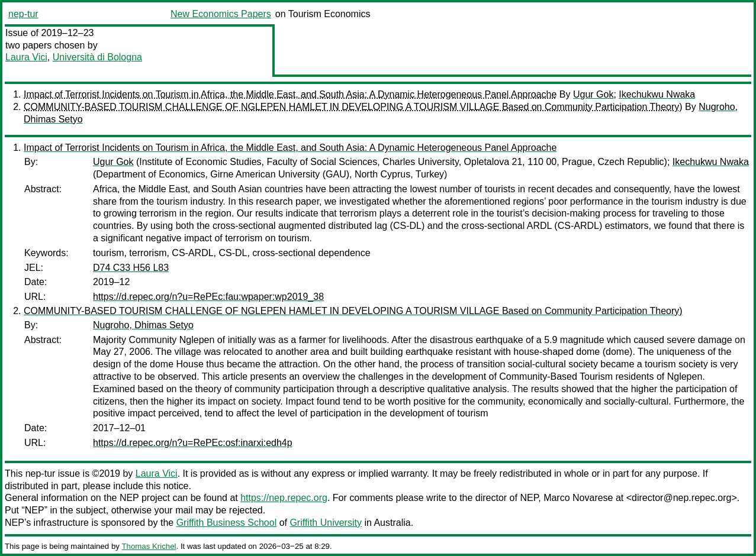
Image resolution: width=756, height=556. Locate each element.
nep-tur (23, 14)
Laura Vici (26, 57)
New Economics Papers (221, 14)
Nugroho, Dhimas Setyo (143, 325)
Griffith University (326, 523)
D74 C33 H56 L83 (131, 268)
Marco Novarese (578, 498)
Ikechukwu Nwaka (657, 94)
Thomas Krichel (149, 546)
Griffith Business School (227, 523)
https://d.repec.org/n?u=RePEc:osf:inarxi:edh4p (193, 443)
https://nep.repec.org (284, 498)
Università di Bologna (97, 57)
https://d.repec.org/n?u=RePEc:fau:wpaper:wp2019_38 (208, 297)
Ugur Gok (593, 94)
